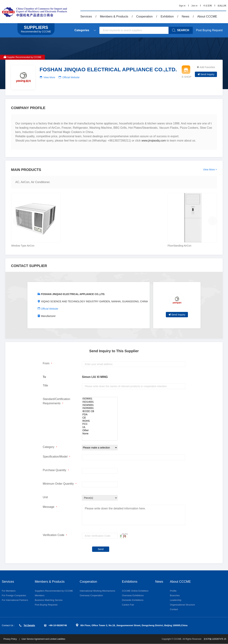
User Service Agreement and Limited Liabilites (43, 639)
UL (100, 427)
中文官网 (208, 6)
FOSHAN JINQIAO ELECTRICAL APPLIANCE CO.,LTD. (73, 294)
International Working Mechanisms (98, 591)
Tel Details (27, 625)
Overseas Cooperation (91, 595)
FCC (100, 424)
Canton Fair (128, 605)
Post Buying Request (209, 30)
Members (40, 595)
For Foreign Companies (14, 595)
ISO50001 (100, 408)
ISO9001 (100, 399)
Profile (173, 591)
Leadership (176, 600)
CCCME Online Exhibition (135, 591)
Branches (175, 595)
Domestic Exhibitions (133, 600)
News (186, 16)
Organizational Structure (182, 605)
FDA (100, 415)
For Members (9, 591)
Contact (174, 609)
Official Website (71, 77)
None (100, 434)
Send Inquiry (206, 74)
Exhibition (167, 16)
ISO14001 (100, 402)
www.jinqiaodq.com (154, 141)
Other (100, 430)
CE (100, 418)
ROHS (100, 421)
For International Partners (15, 600)
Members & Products (114, 16)
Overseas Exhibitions (133, 595)
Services (86, 16)
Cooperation (144, 16)
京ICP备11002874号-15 (215, 639)
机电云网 (222, 6)
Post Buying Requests (46, 605)
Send (101, 549)
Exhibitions (130, 582)
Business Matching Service (49, 600)
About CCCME (207, 16)
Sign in (182, 6)
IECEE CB (100, 411)
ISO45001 (100, 405)
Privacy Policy (11, 639)
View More (49, 77)
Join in (194, 6)
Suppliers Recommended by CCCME (54, 591)
